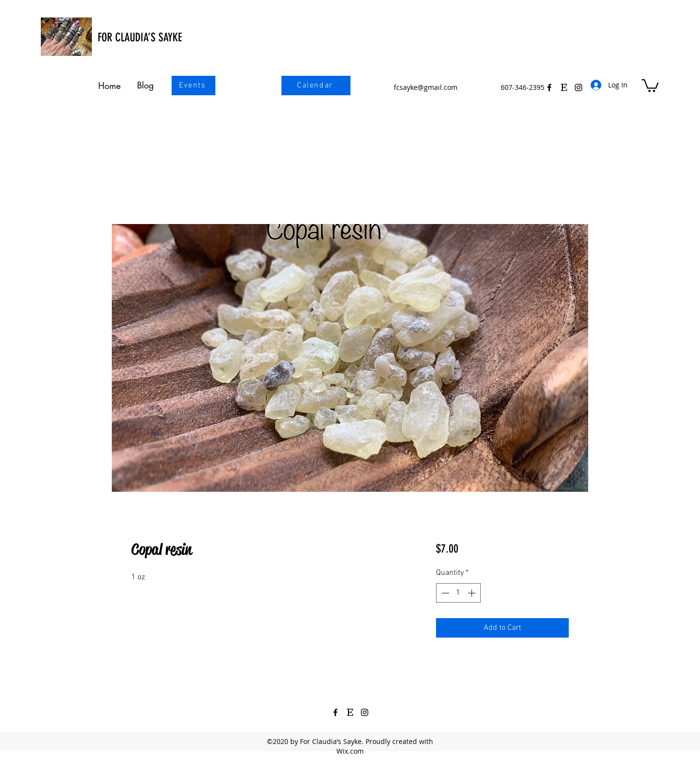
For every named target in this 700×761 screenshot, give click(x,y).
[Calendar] (316, 86)
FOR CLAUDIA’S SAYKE (140, 37)
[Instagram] (365, 712)
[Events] (193, 86)
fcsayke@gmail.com (426, 87)
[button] (650, 85)
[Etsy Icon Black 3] (564, 87)
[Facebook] (549, 87)
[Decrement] (444, 593)
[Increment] (472, 593)
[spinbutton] (458, 593)
